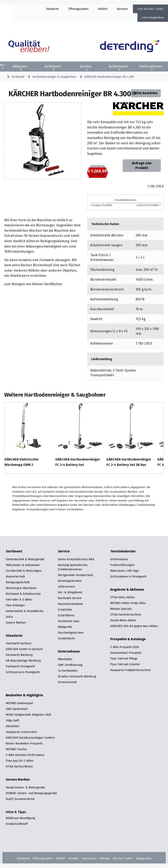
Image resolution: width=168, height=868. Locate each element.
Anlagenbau (156, 17)
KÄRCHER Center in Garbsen (24, 649)
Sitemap (105, 858)
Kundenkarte (66, 638)
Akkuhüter (13, 726)
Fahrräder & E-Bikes (19, 599)
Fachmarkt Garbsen (19, 643)
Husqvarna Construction (21, 732)
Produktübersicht (126, 200)
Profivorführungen (122, 565)
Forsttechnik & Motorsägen (24, 571)
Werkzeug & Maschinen (21, 588)
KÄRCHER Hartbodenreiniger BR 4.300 (109, 77)
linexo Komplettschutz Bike (76, 559)
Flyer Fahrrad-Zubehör (125, 664)
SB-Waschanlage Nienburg (23, 661)
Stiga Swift (13, 720)
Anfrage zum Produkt (142, 165)
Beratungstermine (70, 581)
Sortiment (53, 66)
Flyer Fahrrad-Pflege (124, 659)
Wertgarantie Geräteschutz (75, 575)
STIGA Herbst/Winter (19, 766)
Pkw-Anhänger (15, 605)
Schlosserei (118, 66)
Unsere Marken (16, 623)
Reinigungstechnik (18, 582)
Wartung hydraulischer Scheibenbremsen (73, 567)
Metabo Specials (121, 609)
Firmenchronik (67, 682)
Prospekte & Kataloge (128, 639)
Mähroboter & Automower (23, 565)
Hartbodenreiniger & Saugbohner (54, 77)
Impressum (89, 858)
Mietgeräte (65, 627)
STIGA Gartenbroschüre (126, 615)
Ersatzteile (65, 610)
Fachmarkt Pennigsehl (20, 666)
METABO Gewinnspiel (19, 703)
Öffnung (74, 9)
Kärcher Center (154, 9)
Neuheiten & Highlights (25, 695)
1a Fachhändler (68, 671)
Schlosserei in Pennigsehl (23, 672)
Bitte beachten (146, 93)
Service (86, 66)
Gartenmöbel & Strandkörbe (25, 611)
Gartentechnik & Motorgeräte (25, 559)
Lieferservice (66, 587)
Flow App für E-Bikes (20, 761)
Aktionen (20, 66)
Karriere (122, 9)
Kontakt (73, 858)
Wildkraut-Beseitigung (20, 818)
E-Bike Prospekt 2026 (125, 647)
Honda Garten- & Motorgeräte (25, 787)
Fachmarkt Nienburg (19, 655)
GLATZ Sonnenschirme (20, 799)
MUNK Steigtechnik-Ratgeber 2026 (29, 715)
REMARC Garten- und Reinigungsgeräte (31, 793)
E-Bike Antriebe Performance (25, 755)
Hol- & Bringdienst (70, 592)
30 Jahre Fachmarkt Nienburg (77, 676)
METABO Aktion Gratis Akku (128, 603)
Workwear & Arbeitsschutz (23, 594)
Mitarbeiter (65, 659)
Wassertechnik (15, 576)
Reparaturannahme (70, 604)
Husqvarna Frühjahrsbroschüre (130, 670)
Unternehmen (69, 652)
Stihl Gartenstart (17, 709)
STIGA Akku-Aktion (122, 597)
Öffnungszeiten (43, 858)
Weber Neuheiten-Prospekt (24, 743)
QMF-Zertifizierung (70, 665)
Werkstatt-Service (70, 598)
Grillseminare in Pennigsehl (128, 576)
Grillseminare (119, 559)
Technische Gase (69, 621)
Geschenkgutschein (71, 633)
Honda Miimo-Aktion (123, 620)
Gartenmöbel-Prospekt (126, 653)
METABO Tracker (16, 749)
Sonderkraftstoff (17, 824)
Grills (9, 617)
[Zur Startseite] (130, 46)
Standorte (52, 9)
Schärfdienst (66, 615)
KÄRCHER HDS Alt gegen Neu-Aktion (134, 626)
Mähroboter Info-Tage (125, 571)
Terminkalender (123, 551)
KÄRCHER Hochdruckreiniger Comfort (30, 738)
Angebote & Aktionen (127, 590)
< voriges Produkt (101, 205)
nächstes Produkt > (149, 205)
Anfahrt (103, 9)
